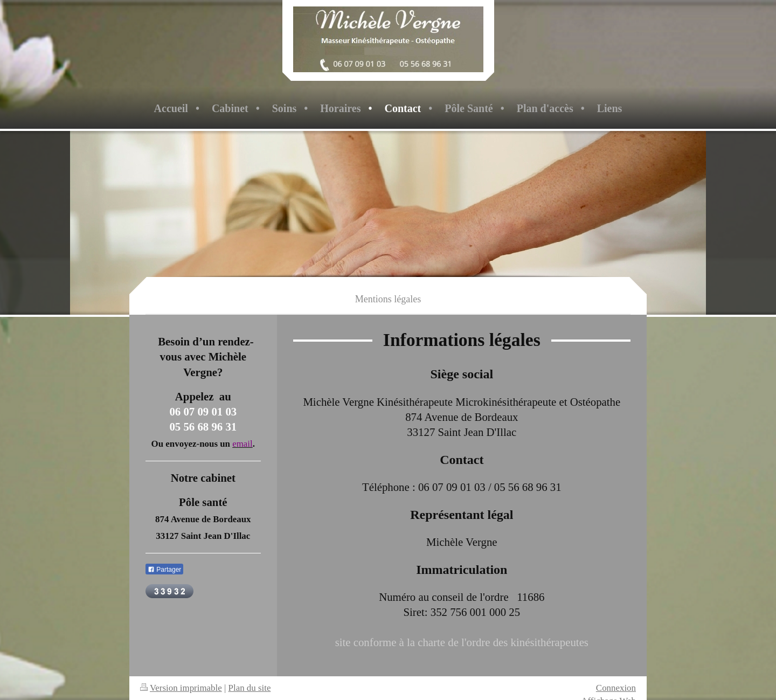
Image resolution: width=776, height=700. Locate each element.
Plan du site (250, 688)
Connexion (616, 688)
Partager (164, 570)
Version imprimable (181, 688)
